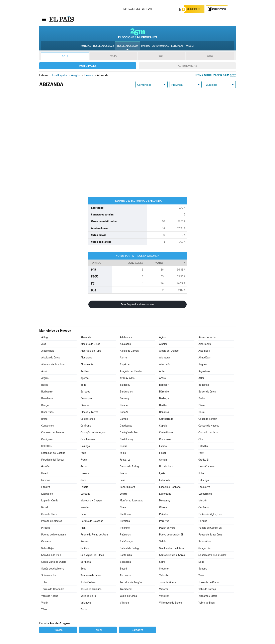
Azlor (201, 379)
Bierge (45, 406)
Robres (85, 542)
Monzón (203, 501)
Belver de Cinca (207, 392)
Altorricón (165, 365)
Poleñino (125, 528)
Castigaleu (47, 440)
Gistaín (163, 460)
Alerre (123, 358)
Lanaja (84, 488)
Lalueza (46, 488)
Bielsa (202, 399)
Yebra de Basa (207, 603)
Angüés (203, 365)
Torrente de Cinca (209, 583)
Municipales (88, 66)
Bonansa (164, 413)
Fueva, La (125, 460)
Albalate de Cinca (90, 345)
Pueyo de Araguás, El (171, 535)
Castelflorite (166, 433)
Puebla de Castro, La (210, 528)
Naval (44, 508)
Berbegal (164, 399)
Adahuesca (126, 338)
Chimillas (46, 447)
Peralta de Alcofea (52, 522)
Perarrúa (164, 522)
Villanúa (124, 603)
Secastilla (125, 562)
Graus (84, 467)
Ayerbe (85, 379)
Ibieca (123, 474)
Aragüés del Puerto (131, 372)
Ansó (44, 372)
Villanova (86, 603)
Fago (83, 453)
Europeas (177, 46)
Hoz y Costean (206, 467)
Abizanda (86, 338)
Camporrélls (166, 419)
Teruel (98, 630)
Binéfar (163, 406)
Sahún (163, 542)
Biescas (85, 406)
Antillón (85, 372)
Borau (202, 413)
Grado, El (203, 460)
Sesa (83, 569)
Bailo (83, 385)
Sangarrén (204, 549)
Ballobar (164, 385)
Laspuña (85, 494)
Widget (190, 46)
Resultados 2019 (127, 46)
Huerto (45, 474)
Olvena (163, 508)
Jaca (83, 481)
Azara (162, 379)
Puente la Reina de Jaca (94, 535)
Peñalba (164, 515)
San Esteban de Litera (171, 549)
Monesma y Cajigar (91, 501)
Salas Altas (205, 542)
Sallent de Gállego (130, 549)
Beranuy (125, 399)
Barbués (85, 392)
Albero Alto (205, 345)
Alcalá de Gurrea (129, 351)
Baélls (45, 385)
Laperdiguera (127, 488)
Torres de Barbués (91, 590)
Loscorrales (205, 494)
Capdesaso (126, 426)
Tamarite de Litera (91, 576)
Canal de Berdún (208, 419)
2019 (65, 57)
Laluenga (204, 481)
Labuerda (165, 481)
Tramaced (126, 590)
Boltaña (124, 413)
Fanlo (123, 453)
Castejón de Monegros (93, 433)
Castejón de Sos (129, 433)
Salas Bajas (48, 549)
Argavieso (204, 372)
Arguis (45, 379)
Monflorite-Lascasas (131, 501)
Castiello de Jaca (208, 433)
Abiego (45, 338)
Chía (201, 440)
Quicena (46, 542)
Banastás (204, 385)
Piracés (46, 528)
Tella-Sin (164, 576)
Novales (85, 508)
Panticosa (125, 515)
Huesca (85, 474)
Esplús (123, 447)
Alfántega (165, 358)
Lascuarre (204, 488)
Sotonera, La (49, 576)
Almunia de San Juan (53, 365)
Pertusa (203, 522)
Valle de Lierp (88, 596)
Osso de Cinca (49, 515)
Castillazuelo (88, 440)
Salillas (85, 549)
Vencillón (164, 596)
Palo (83, 515)
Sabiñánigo (126, 542)
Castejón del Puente (53, 433)
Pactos (146, 46)
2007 (210, 57)
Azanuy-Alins (127, 379)
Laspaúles (47, 494)
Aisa (44, 345)
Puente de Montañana (54, 535)
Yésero (45, 610)
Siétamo (164, 569)
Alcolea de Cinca (51, 358)
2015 (113, 57)
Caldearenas (88, 419)
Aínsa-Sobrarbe (207, 338)
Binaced (124, 406)
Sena (201, 562)
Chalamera (165, 440)
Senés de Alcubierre (53, 569)
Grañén (45, 467)
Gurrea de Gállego (130, 467)
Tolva (44, 583)
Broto (44, 419)
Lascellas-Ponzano (170, 488)
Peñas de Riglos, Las (210, 515)
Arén (162, 372)
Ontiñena (204, 508)
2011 (162, 57)
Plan (83, 528)
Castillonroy (126, 440)
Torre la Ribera (168, 583)
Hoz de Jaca (166, 467)
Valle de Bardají (207, 590)
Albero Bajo (48, 351)
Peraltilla (125, 522)
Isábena (46, 481)
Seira (162, 562)
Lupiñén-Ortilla (50, 501)
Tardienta (125, 576)
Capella (163, 426)
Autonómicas (187, 66)
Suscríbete (195, 9)
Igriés (162, 474)
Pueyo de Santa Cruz (210, 535)
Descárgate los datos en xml (138, 305)
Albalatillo (125, 345)
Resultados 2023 (104, 46)
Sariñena (86, 562)
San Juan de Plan (51, 556)
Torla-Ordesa (88, 583)
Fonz (201, 453)
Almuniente (87, 365)
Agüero (163, 338)
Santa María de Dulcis (54, 562)
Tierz (201, 576)
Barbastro (47, 392)
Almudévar (205, 358)
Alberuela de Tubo (91, 351)
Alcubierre (86, 358)
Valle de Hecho (50, 596)
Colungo (85, 447)
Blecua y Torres (89, 413)
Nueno (124, 508)
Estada (163, 447)
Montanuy (165, 501)
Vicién (45, 603)
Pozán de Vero (167, 528)
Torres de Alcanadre (53, 590)
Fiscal (162, 453)
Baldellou (125, 385)
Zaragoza (137, 630)
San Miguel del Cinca (92, 556)
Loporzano (165, 494)
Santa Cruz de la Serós (172, 556)
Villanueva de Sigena (171, 603)
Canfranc (86, 426)
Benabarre (47, 399)
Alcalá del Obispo (169, 351)
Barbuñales (126, 392)
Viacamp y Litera (208, 596)
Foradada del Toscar (53, 460)
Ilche (201, 474)
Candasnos (48, 426)
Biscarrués (47, 413)
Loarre (124, 494)
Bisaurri (203, 406)
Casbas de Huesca (209, 426)
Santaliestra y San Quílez (212, 556)
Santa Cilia (126, 556)
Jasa (123, 481)
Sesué (123, 569)
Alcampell (204, 351)
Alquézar (125, 365)
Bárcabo (164, 392)
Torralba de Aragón (131, 583)
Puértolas (125, 535)
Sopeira (203, 569)
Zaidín (84, 610)
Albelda (163, 345)
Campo (124, 419)
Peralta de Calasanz (92, 522)
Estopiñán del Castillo (53, 453)
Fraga (84, 460)
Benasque (86, 399)
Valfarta (164, 590)
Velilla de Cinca (128, 596)
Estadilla (203, 447)
